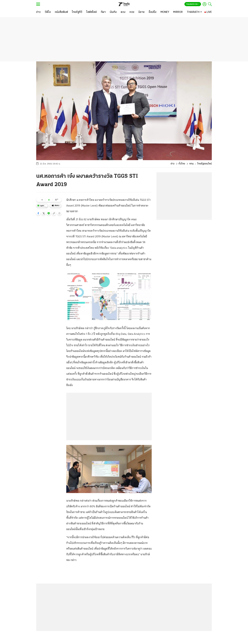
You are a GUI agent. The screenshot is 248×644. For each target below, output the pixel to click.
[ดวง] (123, 12)
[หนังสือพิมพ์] (61, 12)
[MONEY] (165, 12)
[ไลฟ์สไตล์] (91, 12)
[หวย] (132, 12)
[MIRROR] (178, 12)
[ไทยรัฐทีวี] (77, 12)
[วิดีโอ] (48, 12)
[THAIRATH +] (194, 12)
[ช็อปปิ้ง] (153, 12)
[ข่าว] (38, 12)
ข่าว (173, 164)
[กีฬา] (103, 12)
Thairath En (193, 4)
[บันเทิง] (113, 12)
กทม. (192, 164)
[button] (38, 213)
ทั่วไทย (182, 164)
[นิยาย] (141, 12)
